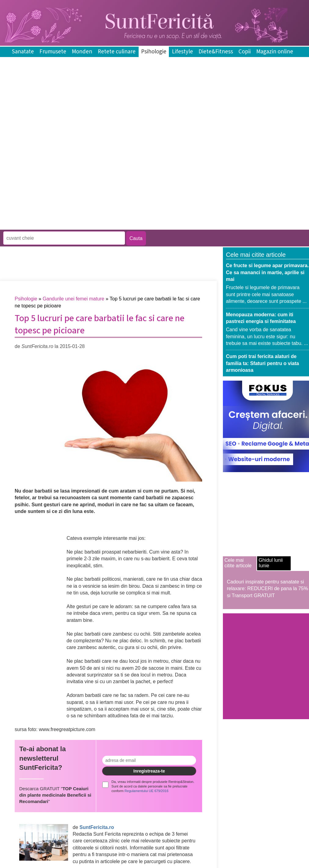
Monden (82, 52)
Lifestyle (182, 52)
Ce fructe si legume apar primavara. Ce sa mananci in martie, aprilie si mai (267, 272)
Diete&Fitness (216, 52)
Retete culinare (117, 52)
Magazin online (275, 52)
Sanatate (23, 52)
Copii (245, 52)
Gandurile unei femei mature (74, 299)
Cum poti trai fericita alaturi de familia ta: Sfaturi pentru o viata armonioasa (262, 363)
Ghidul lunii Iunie (271, 563)
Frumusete (53, 52)
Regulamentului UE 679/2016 (147, 791)
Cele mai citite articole (238, 563)
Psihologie (154, 52)
